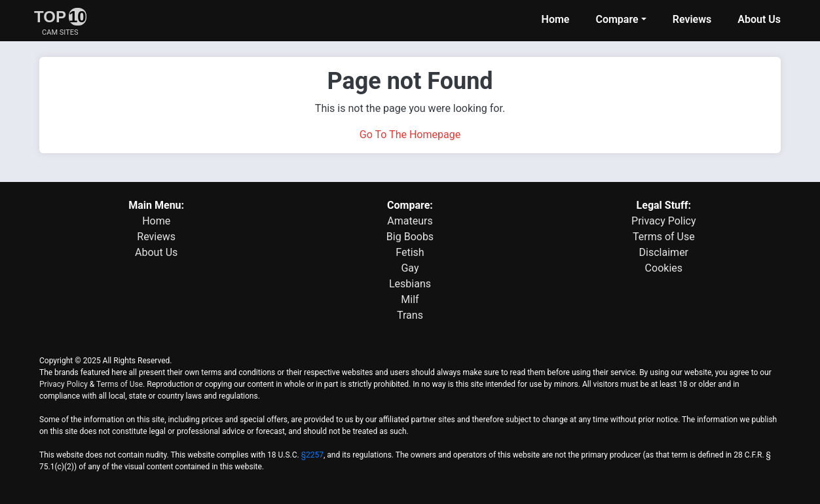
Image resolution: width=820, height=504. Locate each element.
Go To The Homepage (410, 135)
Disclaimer (664, 252)
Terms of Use (664, 237)
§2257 (312, 455)
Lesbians (410, 284)
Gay (410, 268)
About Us (759, 19)
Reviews (692, 19)
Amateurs (410, 221)
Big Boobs (410, 237)
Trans (410, 315)
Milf (410, 299)
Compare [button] (617, 19)
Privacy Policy (664, 221)
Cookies (664, 268)
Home (556, 19)
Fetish (410, 252)
